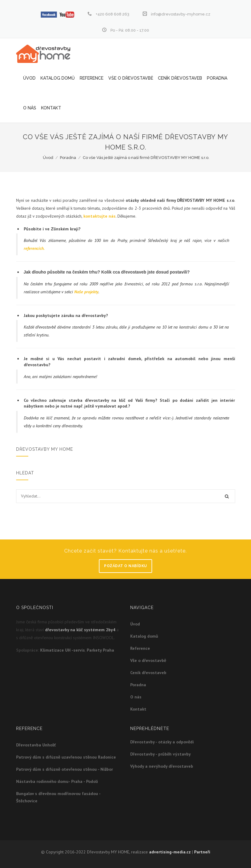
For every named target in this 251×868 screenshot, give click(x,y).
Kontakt (51, 108)
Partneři (202, 852)
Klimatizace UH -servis (63, 650)
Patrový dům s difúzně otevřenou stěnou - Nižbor (64, 769)
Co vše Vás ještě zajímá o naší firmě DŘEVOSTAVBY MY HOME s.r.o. (146, 158)
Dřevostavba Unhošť (36, 745)
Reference (92, 78)
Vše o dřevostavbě (131, 78)
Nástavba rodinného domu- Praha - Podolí (57, 781)
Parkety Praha (100, 650)
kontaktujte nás (99, 216)
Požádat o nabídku (125, 566)
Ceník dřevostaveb (180, 78)
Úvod (29, 78)
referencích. (34, 248)
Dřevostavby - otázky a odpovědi (162, 742)
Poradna (217, 78)
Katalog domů (58, 78)
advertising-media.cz (170, 852)
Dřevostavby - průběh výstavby (160, 754)
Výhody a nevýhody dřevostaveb (162, 766)
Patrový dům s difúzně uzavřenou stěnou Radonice (66, 757)
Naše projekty (86, 292)
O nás (30, 108)
